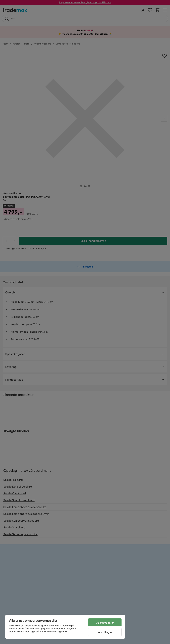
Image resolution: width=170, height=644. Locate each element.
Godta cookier (105, 622)
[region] (65, 627)
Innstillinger (105, 632)
